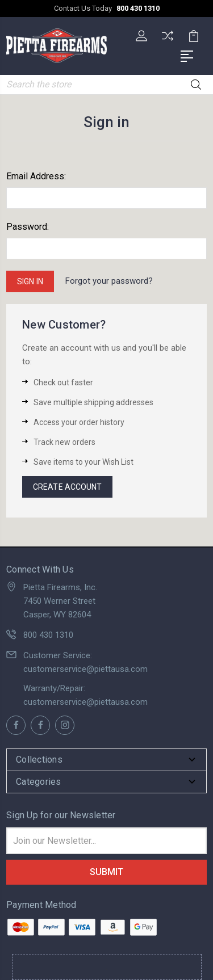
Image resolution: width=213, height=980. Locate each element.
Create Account (67, 487)
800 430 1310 (138, 8)
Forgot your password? (109, 281)
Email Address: (36, 176)
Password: (28, 227)
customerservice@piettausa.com (85, 669)
